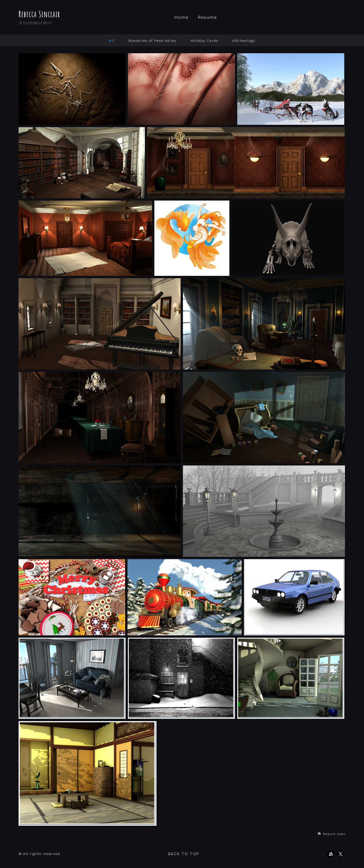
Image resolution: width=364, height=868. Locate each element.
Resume (207, 17)
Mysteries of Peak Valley (152, 41)
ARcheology (244, 41)
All (112, 41)
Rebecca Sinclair (39, 14)
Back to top (183, 854)
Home (181, 17)
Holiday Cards (204, 41)
